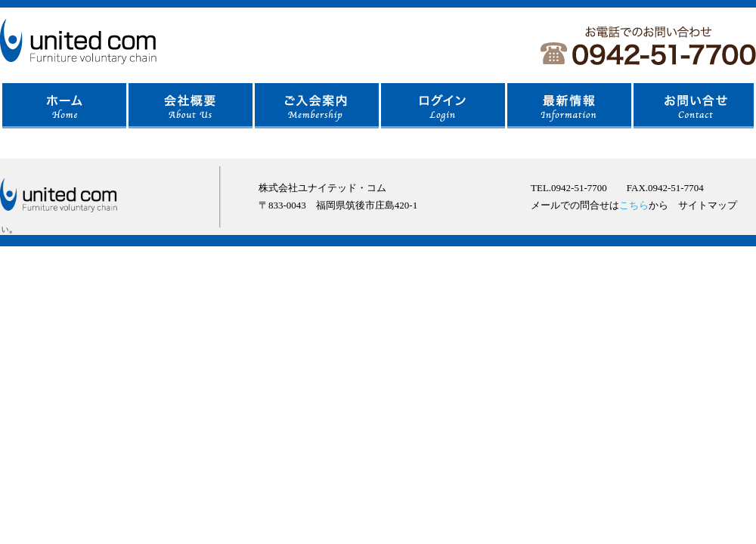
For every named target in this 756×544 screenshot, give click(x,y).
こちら (634, 205)
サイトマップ (708, 205)
